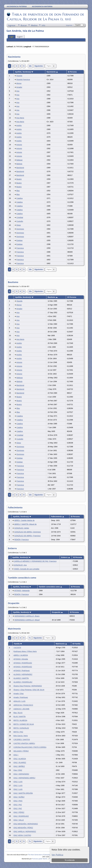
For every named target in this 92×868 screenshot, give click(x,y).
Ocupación (57, 612)
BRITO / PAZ (18, 732)
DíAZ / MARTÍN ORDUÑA (23, 793)
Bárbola (19, 164)
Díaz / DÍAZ (18, 770)
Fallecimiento (58, 517)
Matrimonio (61, 644)
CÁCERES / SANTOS (22, 740)
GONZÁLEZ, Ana (20, 565)
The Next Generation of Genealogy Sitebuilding (44, 855)
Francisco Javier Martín (40, 859)
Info (43, 25)
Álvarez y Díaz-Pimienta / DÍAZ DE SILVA (29, 690)
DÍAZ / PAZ (18, 805)
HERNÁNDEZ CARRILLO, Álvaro (27, 616)
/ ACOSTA (17, 648)
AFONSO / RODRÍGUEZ (23, 663)
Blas (18, 191)
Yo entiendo (70, 860)
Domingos (20, 229)
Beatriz (19, 179)
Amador (19, 87)
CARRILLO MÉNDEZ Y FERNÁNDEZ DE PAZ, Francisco (35, 561)
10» (30, 291)
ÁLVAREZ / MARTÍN (21, 678)
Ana (18, 91)
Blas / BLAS (18, 713)
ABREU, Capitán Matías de (24, 520)
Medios (34, 25)
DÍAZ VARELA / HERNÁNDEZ (25, 831)
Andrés (19, 125)
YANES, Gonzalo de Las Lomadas (26, 569)
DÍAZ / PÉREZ (19, 812)
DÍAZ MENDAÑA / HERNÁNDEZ (26, 824)
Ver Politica (57, 855)
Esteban (19, 240)
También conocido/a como (50, 587)
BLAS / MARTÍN (19, 717)
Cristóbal (20, 217)
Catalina (19, 198)
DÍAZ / (16, 755)
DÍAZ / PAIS (18, 801)
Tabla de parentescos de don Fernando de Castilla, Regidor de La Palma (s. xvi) (45, 17)
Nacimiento (52, 72)
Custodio (20, 221)
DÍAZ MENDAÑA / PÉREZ (23, 828)
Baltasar (19, 160)
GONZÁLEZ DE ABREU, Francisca (27, 536)
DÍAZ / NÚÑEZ (19, 797)
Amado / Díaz (19, 694)
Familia (18, 644)
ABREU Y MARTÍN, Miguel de (25, 524)
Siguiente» (39, 66)
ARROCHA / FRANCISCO (23, 705)
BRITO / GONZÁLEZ (21, 728)
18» (30, 66)
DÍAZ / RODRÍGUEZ (21, 816)
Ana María (20, 118)
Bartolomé (20, 168)
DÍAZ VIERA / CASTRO (22, 835)
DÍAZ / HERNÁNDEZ (21, 774)
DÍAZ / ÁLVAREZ (20, 763)
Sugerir (20, 37)
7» (30, 638)
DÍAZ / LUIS (18, 782)
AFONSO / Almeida (21, 659)
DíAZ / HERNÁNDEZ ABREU (24, 778)
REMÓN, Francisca (22, 594)
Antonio (19, 145)
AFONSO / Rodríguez (22, 671)
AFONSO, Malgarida (22, 591)
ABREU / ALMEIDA (21, 655)
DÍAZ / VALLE (19, 820)
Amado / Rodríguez (21, 697)
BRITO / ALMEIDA (20, 720)
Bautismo (53, 297)
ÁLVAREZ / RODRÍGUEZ (23, 682)
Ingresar (12, 25)
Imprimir (69, 25)
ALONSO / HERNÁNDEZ (23, 674)
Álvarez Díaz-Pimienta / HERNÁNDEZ (28, 686)
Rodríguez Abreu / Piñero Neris (25, 651)
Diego (19, 225)
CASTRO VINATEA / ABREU (24, 743)
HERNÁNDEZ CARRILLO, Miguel (27, 620)
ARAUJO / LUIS (19, 701)
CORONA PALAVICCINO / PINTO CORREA (30, 747)
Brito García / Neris (21, 736)
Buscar (24, 25)
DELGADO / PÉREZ (21, 751)
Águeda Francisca (23, 80)
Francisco (20, 489)
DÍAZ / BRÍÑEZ (19, 766)
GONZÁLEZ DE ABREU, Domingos (27, 532)
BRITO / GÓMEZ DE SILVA (24, 724)
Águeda (19, 76)
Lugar (11, 37)
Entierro (66, 557)
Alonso (19, 83)
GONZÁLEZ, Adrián (22, 528)
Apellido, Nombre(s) (24, 72)
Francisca (20, 248)
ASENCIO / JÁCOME (21, 709)
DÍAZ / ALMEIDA (20, 759)
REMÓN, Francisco (22, 540)
